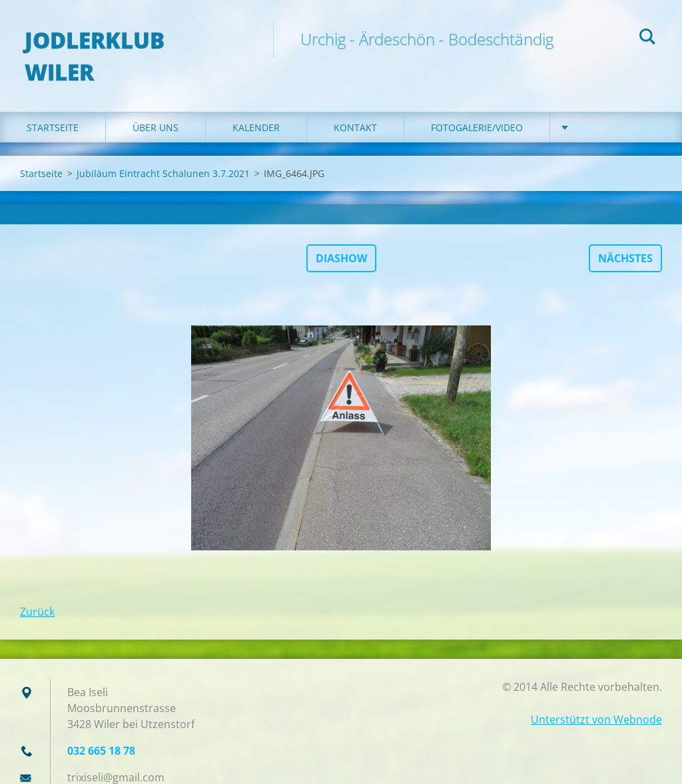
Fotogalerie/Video (477, 101)
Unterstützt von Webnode (596, 693)
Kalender (256, 101)
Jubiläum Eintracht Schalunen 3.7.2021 (163, 147)
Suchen (647, 39)
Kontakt (355, 101)
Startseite (53, 101)
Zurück (37, 585)
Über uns (156, 101)
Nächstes (625, 232)
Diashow (341, 232)
